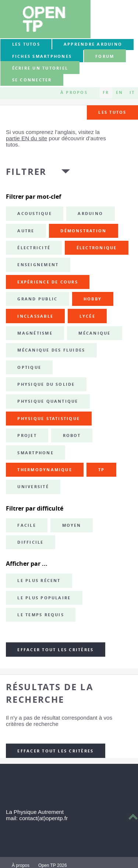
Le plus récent (39, 581)
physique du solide (46, 384)
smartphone (35, 453)
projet (27, 435)
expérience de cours (48, 282)
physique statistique (49, 419)
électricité (34, 248)
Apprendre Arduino (93, 44)
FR (106, 93)
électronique (97, 248)
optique (29, 367)
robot (72, 435)
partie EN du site (26, 138)
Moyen (72, 525)
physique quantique (48, 401)
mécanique (94, 333)
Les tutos (26, 44)
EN (119, 93)
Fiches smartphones (42, 56)
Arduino (90, 214)
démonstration (83, 231)
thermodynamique (45, 470)
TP (101, 470)
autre (26, 231)
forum (105, 56)
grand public (37, 299)
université (33, 487)
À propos (74, 93)
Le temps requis (41, 615)
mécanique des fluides (51, 350)
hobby (93, 299)
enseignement (38, 265)
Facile (26, 525)
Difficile (30, 542)
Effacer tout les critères (55, 650)
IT (132, 93)
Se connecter (32, 80)
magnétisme (35, 333)
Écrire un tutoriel (40, 68)
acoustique (34, 214)
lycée (87, 316)
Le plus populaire (44, 598)
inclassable (35, 316)
